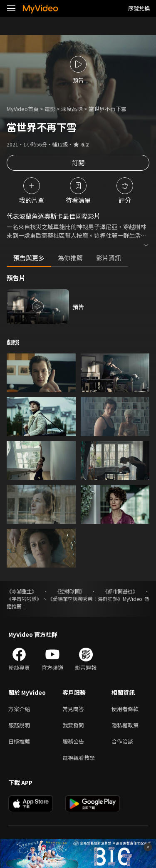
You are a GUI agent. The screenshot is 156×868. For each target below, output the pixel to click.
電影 (50, 109)
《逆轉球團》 (70, 591)
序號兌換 (139, 8)
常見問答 (73, 709)
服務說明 (19, 725)
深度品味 (72, 109)
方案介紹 (19, 709)
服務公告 (73, 741)
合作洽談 (122, 741)
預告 (78, 307)
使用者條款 (125, 709)
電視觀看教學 (79, 758)
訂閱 (78, 163)
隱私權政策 (125, 725)
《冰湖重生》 (22, 591)
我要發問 (73, 725)
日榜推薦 (19, 741)
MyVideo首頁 (23, 109)
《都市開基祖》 (120, 591)
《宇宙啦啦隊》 (24, 599)
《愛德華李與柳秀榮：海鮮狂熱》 (85, 599)
